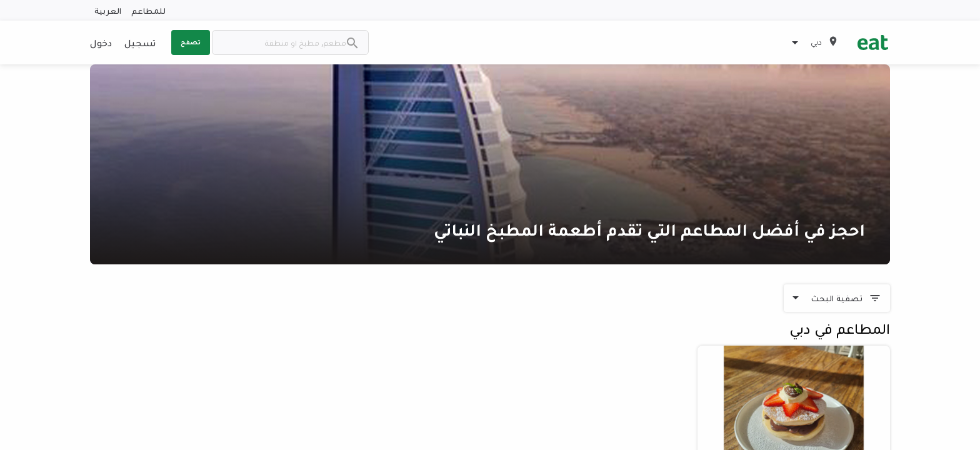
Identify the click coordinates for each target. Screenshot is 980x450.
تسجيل (140, 42)
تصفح (191, 42)
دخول (101, 42)
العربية (108, 10)
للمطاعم (148, 10)
